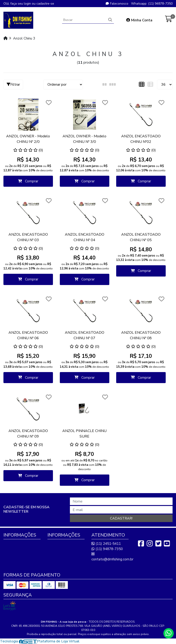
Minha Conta (139, 20)
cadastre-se (45, 4)
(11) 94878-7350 (107, 549)
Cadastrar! (121, 518)
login (28, 4)
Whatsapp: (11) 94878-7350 (152, 4)
